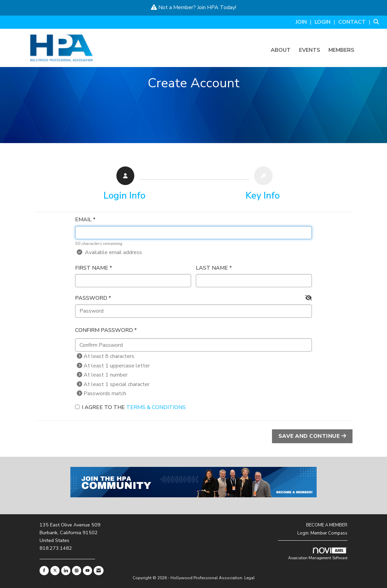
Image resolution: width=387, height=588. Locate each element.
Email (83, 220)
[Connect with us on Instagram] (77, 571)
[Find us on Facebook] (44, 571)
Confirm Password (104, 330)
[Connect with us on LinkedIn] (66, 571)
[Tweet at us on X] (55, 571)
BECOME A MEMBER (327, 525)
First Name (92, 268)
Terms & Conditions (156, 407)
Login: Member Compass (322, 533)
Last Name (212, 268)
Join (201, 7)
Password (91, 298)
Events (310, 50)
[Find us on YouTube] (87, 571)
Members (341, 50)
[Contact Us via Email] (99, 571)
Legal (249, 578)
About (281, 50)
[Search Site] (378, 22)
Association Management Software (318, 554)
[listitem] (304, 22)
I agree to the (130, 407)
